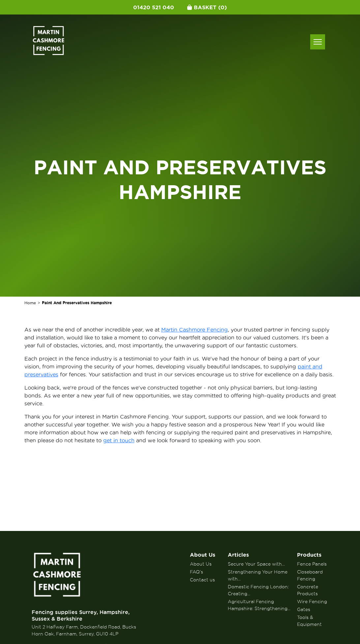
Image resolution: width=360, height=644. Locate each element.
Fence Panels (312, 564)
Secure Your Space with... (256, 564)
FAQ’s (196, 572)
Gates (304, 609)
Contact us (202, 580)
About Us (203, 555)
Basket (207, 7)
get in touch (119, 440)
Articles (238, 555)
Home (30, 303)
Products (309, 555)
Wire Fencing (312, 601)
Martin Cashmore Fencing (195, 330)
